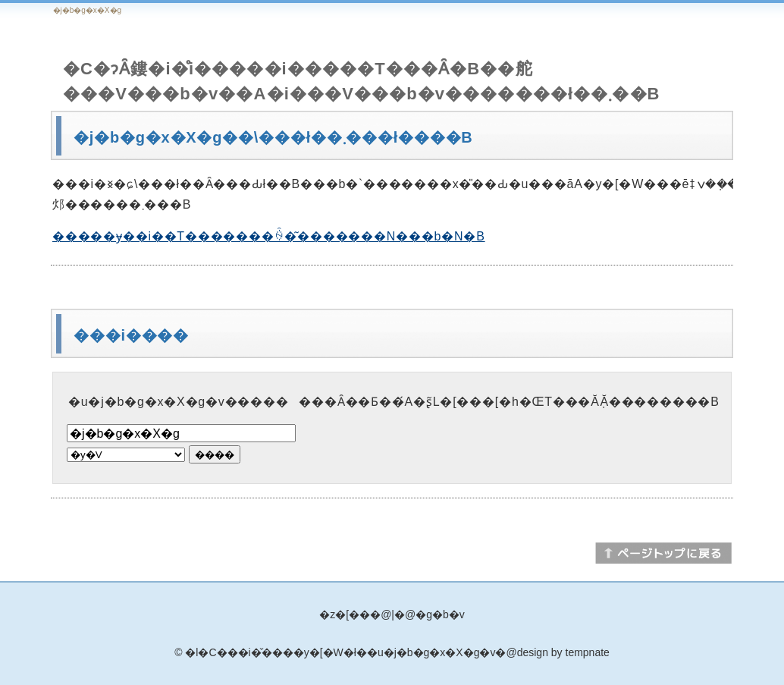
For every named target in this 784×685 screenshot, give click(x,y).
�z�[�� (345, 614)
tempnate (588, 652)
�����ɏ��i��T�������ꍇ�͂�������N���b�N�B (269, 236)
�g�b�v (440, 614)
